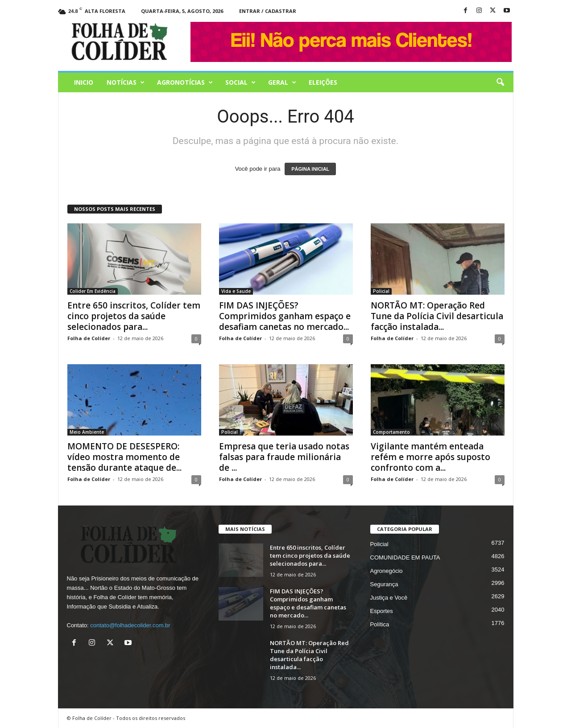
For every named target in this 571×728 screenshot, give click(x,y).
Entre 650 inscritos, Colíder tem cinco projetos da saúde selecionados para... (134, 316)
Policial (381, 291)
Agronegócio (387, 571)
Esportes (382, 611)
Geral (282, 82)
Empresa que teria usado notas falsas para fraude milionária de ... (284, 457)
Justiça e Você (389, 598)
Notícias (126, 82)
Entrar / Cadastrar (268, 11)
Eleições (323, 82)
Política (380, 624)
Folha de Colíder (89, 338)
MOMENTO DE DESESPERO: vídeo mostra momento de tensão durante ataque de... (124, 457)
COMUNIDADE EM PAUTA (405, 557)
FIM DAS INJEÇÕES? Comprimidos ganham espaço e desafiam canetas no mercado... (285, 316)
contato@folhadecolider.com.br (130, 625)
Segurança (384, 584)
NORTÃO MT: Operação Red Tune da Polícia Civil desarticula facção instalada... (437, 316)
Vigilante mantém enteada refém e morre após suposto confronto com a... (430, 457)
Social (240, 82)
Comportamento (391, 432)
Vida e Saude (236, 291)
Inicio (84, 82)
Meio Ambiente (87, 432)
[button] (500, 82)
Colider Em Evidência (93, 291)
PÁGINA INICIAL (310, 169)
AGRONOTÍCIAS (185, 82)
